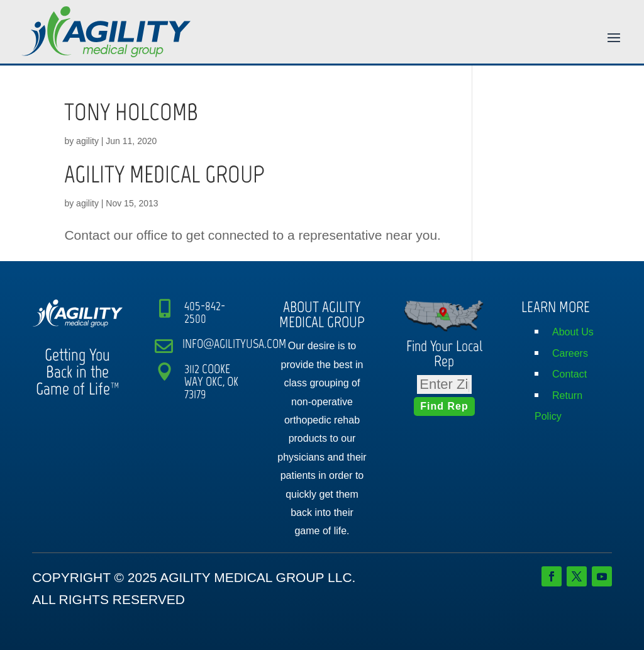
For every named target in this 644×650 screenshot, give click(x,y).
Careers (570, 353)
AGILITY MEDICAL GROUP (164, 174)
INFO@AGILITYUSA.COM (234, 344)
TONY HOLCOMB (131, 112)
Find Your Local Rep (444, 353)
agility (87, 141)
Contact (569, 374)
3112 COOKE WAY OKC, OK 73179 (211, 381)
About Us (573, 332)
